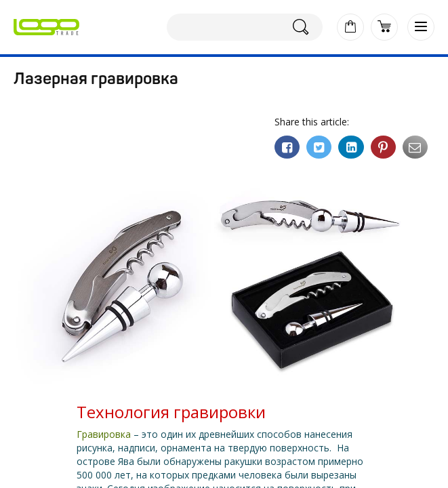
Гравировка (104, 434)
